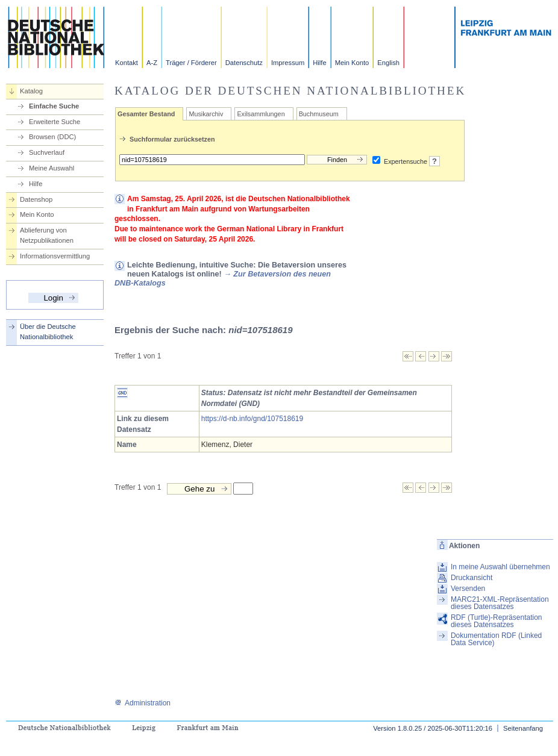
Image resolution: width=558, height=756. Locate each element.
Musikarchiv (206, 114)
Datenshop (36, 199)
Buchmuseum (319, 114)
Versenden (468, 589)
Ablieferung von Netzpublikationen (47, 235)
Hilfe (319, 63)
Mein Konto (352, 63)
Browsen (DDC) (52, 137)
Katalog (31, 91)
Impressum (288, 63)
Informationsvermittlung (55, 256)
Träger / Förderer (191, 63)
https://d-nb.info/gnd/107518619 (252, 419)
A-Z (152, 63)
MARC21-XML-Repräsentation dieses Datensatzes (500, 603)
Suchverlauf (47, 152)
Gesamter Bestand (146, 114)
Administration (143, 703)
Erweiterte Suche (55, 122)
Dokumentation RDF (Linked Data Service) (496, 639)
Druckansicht (472, 578)
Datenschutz (244, 63)
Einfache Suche (54, 106)
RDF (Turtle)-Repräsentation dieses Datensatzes (497, 621)
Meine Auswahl (52, 168)
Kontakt (127, 63)
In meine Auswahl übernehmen (500, 567)
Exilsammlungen (261, 114)
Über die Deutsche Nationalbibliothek (48, 332)
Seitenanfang (523, 728)
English (388, 63)
